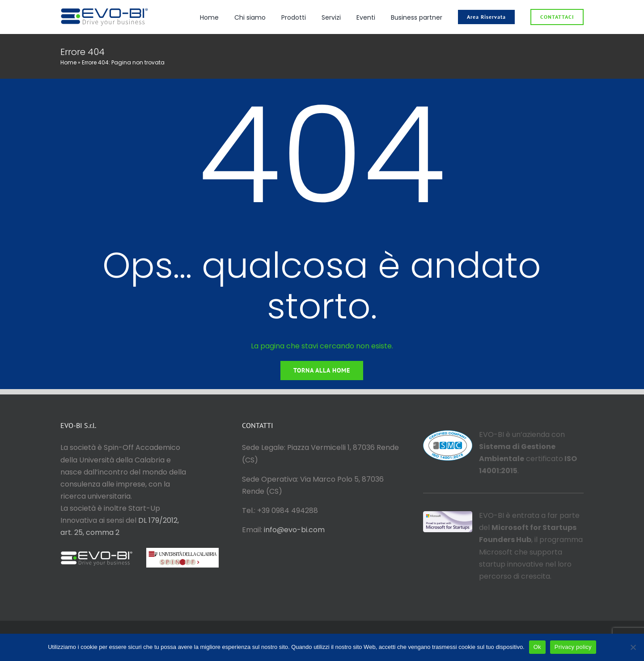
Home (68, 62)
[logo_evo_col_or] (104, 10)
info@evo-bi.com (294, 530)
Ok (537, 647)
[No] (633, 647)
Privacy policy (573, 647)
